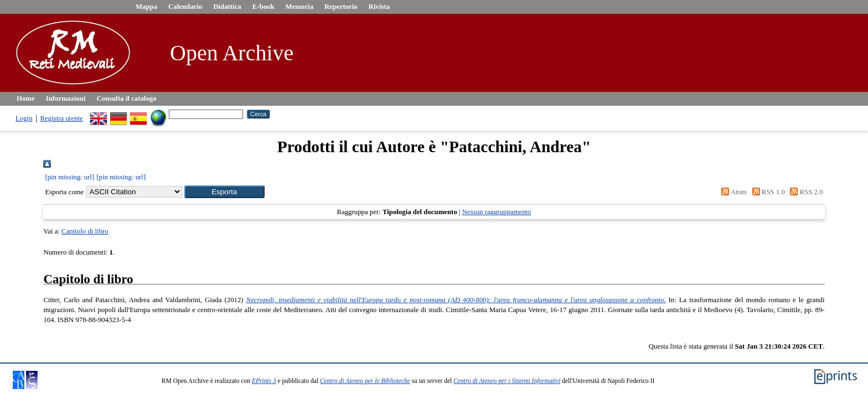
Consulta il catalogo (127, 99)
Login (24, 118)
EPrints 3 (264, 381)
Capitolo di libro (85, 231)
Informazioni (66, 99)
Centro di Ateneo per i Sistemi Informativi (507, 381)
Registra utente (62, 118)
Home (26, 99)
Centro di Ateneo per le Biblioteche (365, 381)
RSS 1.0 (767, 192)
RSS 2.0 (805, 192)
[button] (224, 192)
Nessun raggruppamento (497, 212)
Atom (732, 192)
